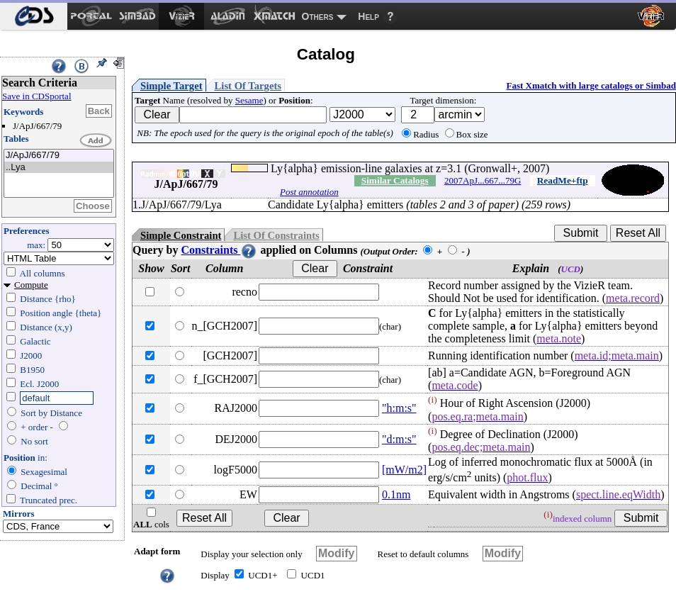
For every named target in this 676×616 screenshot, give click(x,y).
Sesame (249, 100)
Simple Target (171, 86)
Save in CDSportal (37, 96)
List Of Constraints (276, 235)
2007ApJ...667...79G (483, 180)
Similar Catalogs (395, 180)
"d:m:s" (399, 439)
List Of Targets (248, 86)
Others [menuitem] (318, 16)
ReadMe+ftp (563, 180)
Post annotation (309, 192)
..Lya (59, 168)
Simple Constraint (181, 235)
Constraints (219, 250)
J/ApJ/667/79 (59, 156)
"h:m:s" (399, 408)
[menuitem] (34, 16)
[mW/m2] (404, 470)
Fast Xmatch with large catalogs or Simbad (591, 85)
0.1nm (396, 494)
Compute (31, 285)
